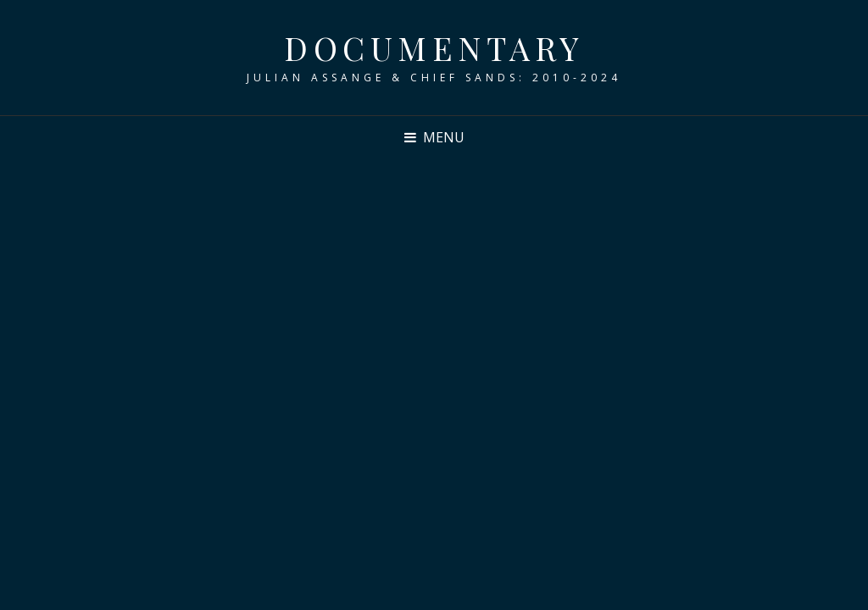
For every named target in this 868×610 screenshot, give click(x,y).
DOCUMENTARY (434, 48)
